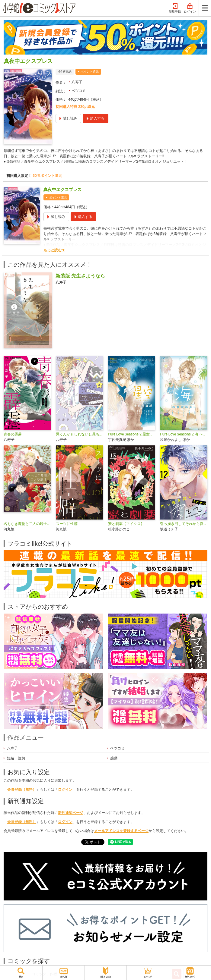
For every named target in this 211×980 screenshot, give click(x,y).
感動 (114, 758)
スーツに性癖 (67, 524)
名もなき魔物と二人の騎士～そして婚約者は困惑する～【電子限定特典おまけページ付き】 (27, 524)
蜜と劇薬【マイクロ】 (126, 524)
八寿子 (77, 82)
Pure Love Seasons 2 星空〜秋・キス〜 (132, 434)
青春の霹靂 (13, 434)
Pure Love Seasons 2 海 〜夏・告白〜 (184, 434)
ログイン (190, 8)
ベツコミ (79, 91)
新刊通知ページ (71, 813)
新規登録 (175, 8)
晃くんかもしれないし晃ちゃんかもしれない (80, 434)
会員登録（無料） (22, 790)
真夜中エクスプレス (62, 190)
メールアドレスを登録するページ (121, 831)
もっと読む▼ (54, 250)
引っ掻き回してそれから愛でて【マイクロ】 (184, 524)
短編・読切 (16, 758)
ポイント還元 (90, 72)
